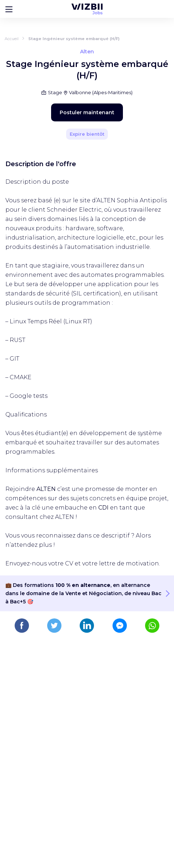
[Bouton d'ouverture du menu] (9, 9)
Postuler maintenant (87, 112)
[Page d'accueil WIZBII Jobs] (87, 9)
